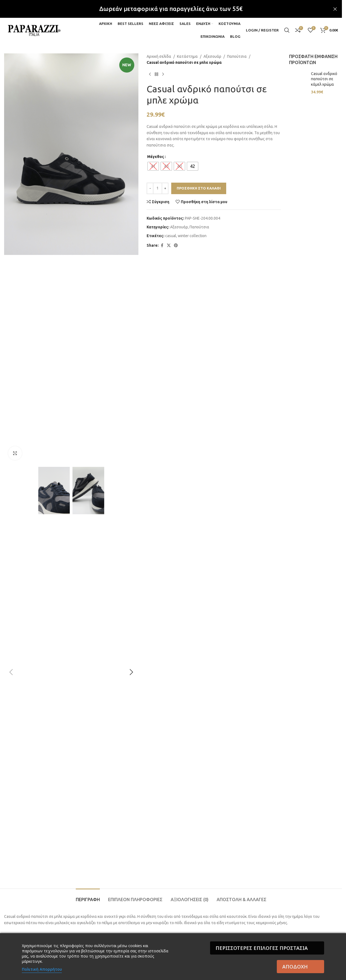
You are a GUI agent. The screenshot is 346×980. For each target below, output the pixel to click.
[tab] (88, 897)
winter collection (192, 236)
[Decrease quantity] (150, 188)
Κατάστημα (187, 56)
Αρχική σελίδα (159, 56)
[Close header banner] (335, 9)
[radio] (153, 166)
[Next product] (163, 74)
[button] (11, 672)
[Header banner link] (171, 9)
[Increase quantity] (165, 188)
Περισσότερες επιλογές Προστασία (262, 948)
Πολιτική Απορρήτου (42, 969)
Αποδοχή (295, 967)
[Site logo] (34, 30)
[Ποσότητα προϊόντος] (158, 188)
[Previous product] (150, 74)
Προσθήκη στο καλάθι (199, 188)
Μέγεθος (156, 157)
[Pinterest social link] (176, 245)
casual (171, 236)
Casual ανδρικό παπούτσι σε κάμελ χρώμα (324, 79)
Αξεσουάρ (212, 56)
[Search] (287, 30)
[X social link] (169, 245)
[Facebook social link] (162, 245)
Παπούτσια (237, 56)
